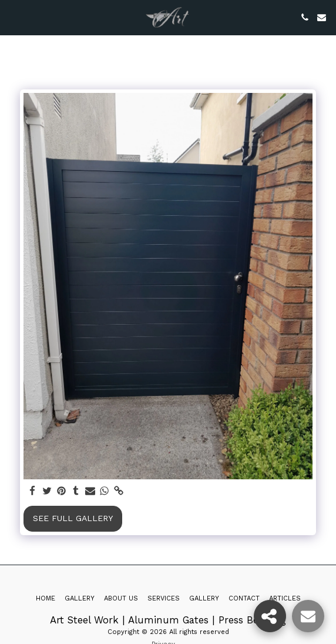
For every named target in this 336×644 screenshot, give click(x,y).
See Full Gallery (73, 518)
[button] (13, 17)
